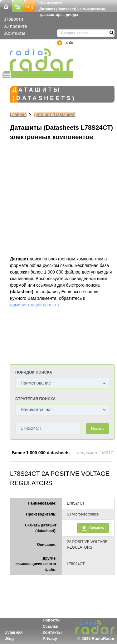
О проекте (16, 26)
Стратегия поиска (35, 399)
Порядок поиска (34, 372)
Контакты (15, 33)
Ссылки (51, 626)
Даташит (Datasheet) (55, 114)
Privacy (50, 639)
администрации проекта (34, 305)
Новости (14, 19)
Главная (18, 114)
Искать (97, 429)
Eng (10, 639)
